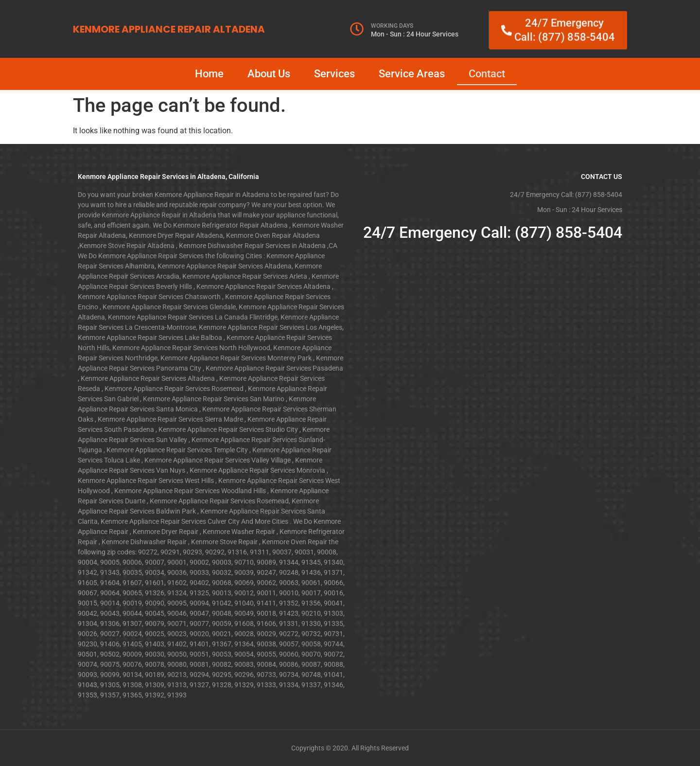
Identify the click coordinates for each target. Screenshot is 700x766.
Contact (487, 74)
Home (209, 74)
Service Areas (412, 74)
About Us (269, 74)
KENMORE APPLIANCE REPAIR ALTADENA (169, 29)
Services (334, 74)
